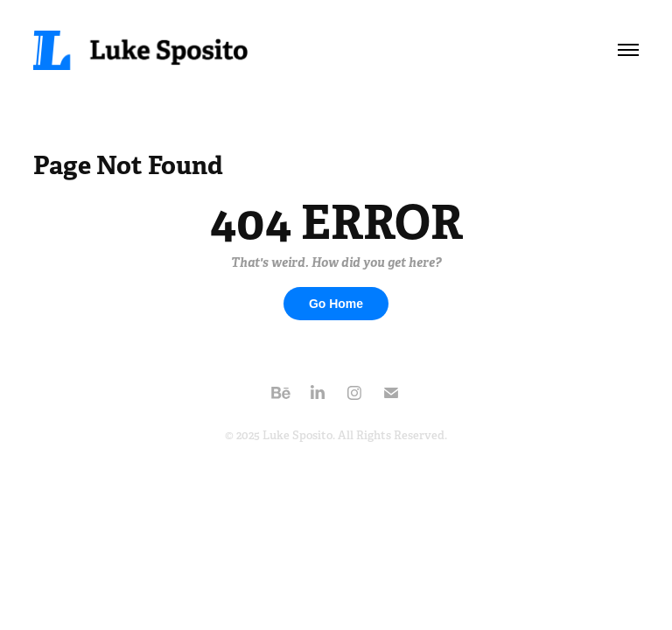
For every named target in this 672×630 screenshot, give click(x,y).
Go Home (336, 304)
